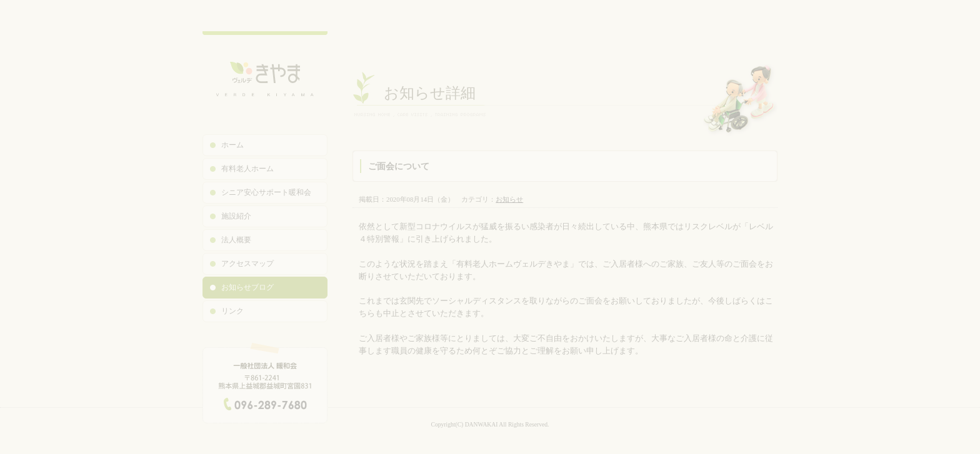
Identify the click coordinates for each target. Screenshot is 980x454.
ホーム (232, 145)
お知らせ (509, 199)
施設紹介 (236, 216)
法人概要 (236, 240)
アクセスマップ (247, 264)
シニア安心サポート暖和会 (266, 192)
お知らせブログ (247, 287)
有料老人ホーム (247, 169)
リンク (232, 311)
